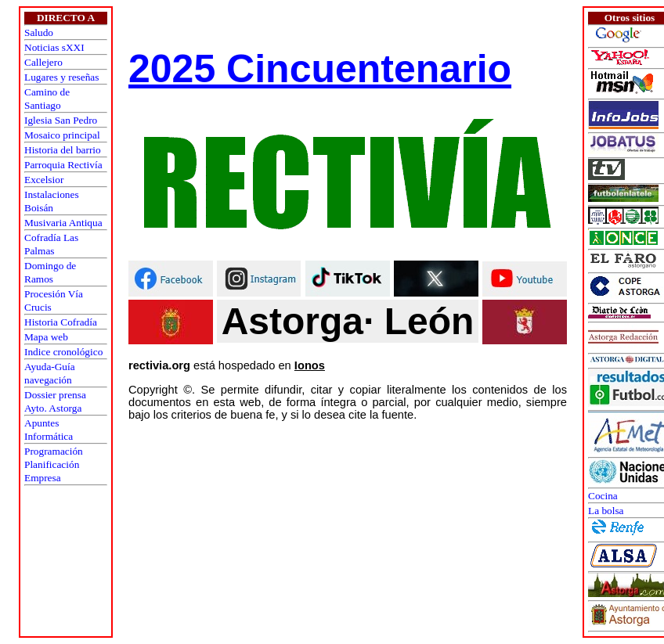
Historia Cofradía (61, 322)
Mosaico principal (62, 135)
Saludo (39, 32)
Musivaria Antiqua (63, 223)
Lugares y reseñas (61, 77)
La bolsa (606, 511)
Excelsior (44, 180)
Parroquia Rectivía (63, 165)
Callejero (43, 62)
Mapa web (46, 337)
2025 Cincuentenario (320, 69)
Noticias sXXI (54, 47)
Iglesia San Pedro (61, 120)
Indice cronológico (63, 352)
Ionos (310, 365)
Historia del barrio (63, 150)
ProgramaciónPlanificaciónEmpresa (54, 464)
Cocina (603, 496)
